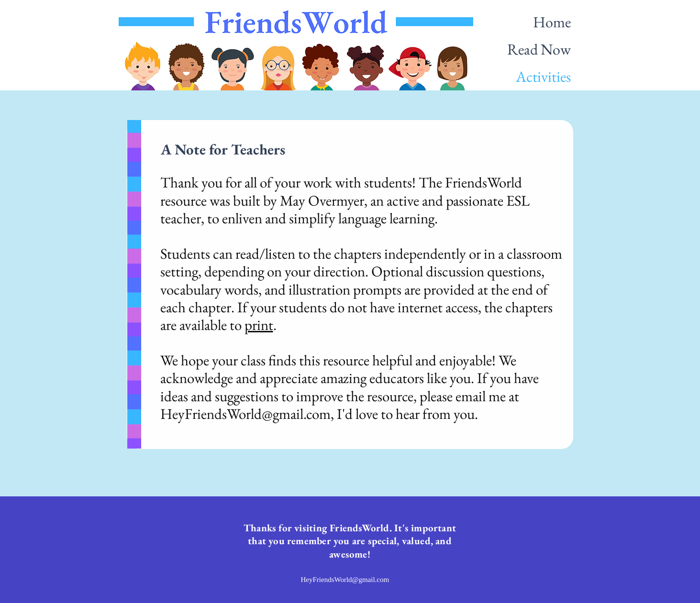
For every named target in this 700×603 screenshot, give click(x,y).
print (259, 325)
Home (552, 22)
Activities (543, 77)
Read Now (539, 49)
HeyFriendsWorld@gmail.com (245, 414)
